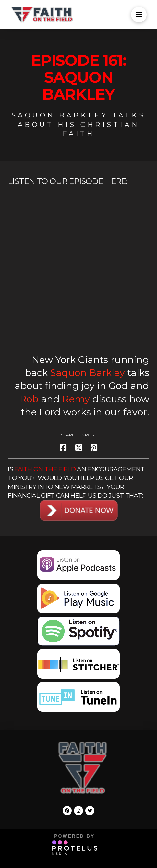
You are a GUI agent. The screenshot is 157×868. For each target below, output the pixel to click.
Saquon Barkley (88, 372)
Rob (29, 399)
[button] (139, 15)
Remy (76, 399)
